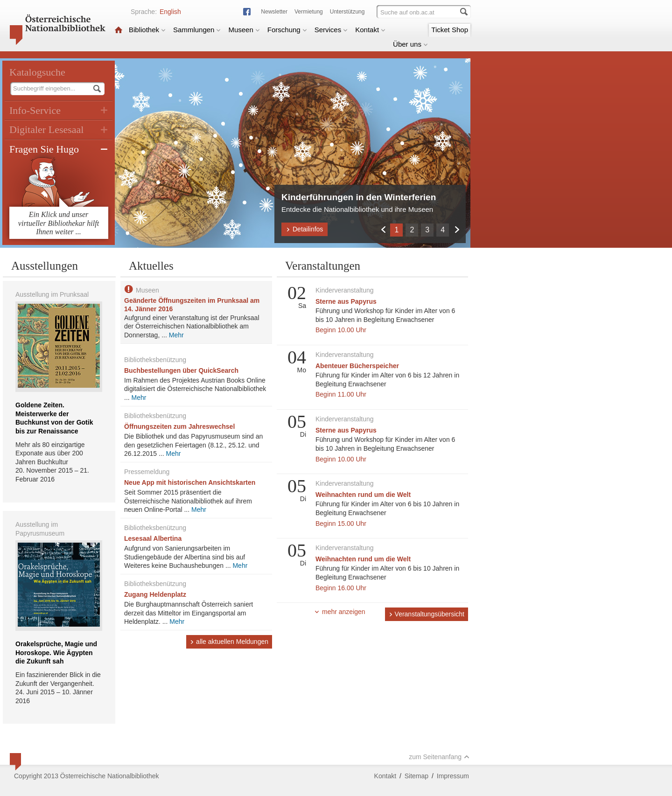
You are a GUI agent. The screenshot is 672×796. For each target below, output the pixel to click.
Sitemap (416, 776)
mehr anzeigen (340, 612)
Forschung (287, 30)
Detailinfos (304, 229)
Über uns (410, 44)
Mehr (176, 335)
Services (331, 30)
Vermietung (309, 12)
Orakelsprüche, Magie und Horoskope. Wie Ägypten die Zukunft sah (56, 653)
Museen (244, 30)
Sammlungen (197, 30)
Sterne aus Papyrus (346, 301)
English (170, 12)
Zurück (383, 229)
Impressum (453, 776)
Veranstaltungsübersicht (427, 614)
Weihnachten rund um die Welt (363, 495)
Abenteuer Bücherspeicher (357, 366)
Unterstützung (347, 12)
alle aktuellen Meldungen (229, 642)
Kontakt (370, 30)
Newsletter (274, 12)
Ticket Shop (450, 30)
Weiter (457, 229)
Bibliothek (147, 30)
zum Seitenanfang (439, 757)
